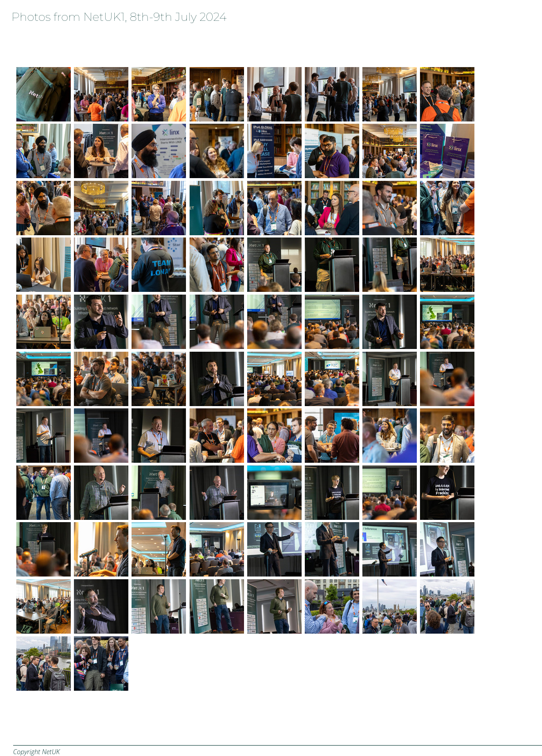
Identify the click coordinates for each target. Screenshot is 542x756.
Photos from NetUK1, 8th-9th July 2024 (119, 17)
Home (12, 39)
